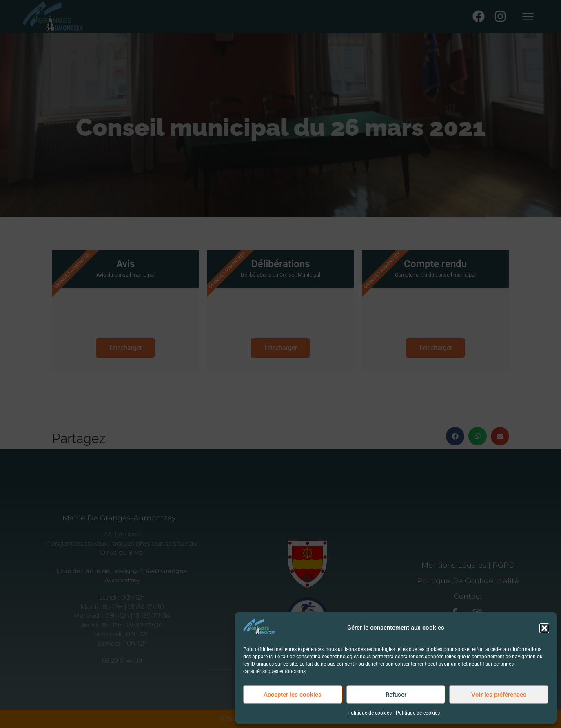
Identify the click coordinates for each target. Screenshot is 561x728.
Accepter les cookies (293, 695)
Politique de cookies (370, 713)
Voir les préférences (499, 695)
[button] (544, 628)
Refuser (396, 695)
